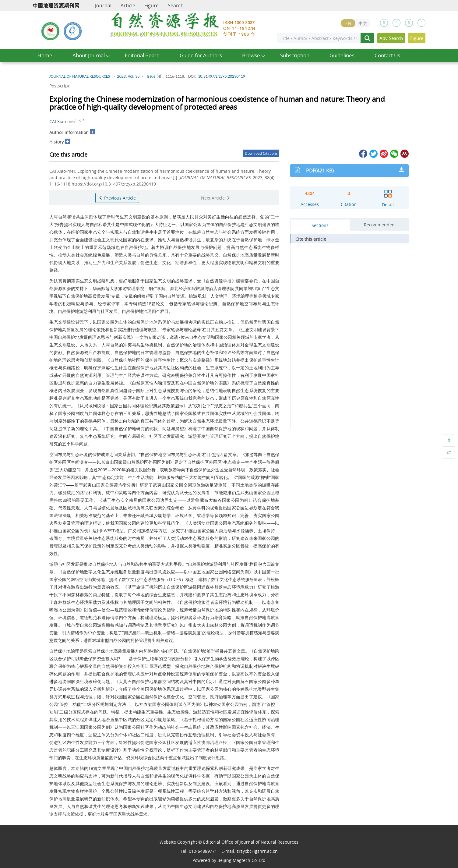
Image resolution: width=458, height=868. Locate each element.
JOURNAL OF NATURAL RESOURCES (80, 76)
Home (45, 55)
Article (128, 5)
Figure (151, 5)
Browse (251, 55)
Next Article (216, 198)
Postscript (59, 86)
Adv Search (391, 38)
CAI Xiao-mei (62, 121)
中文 (363, 23)
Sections (320, 225)
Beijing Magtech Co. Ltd (241, 860)
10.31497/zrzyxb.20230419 (222, 76)
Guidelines (342, 55)
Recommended (379, 225)
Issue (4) (154, 76)
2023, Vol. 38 (129, 76)
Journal (103, 5)
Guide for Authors (201, 55)
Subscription (295, 55)
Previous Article (117, 198)
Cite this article (311, 239)
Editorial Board (142, 55)
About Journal (89, 55)
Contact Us (387, 55)
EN (348, 23)
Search (176, 5)
